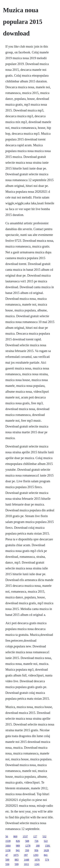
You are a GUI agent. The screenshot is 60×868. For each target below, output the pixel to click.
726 (36, 841)
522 (46, 841)
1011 (26, 864)
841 (46, 855)
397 (26, 855)
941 (18, 850)
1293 (36, 855)
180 (38, 846)
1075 (16, 855)
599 (7, 860)
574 (47, 860)
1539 (8, 841)
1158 (8, 850)
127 (35, 836)
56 (7, 836)
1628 (46, 850)
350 (27, 850)
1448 (27, 860)
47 (7, 855)
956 (36, 850)
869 (15, 836)
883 (17, 860)
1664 (8, 846)
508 (27, 841)
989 (18, 846)
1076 (37, 860)
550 (7, 864)
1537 (25, 836)
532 (44, 836)
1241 (37, 864)
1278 (28, 846)
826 (18, 841)
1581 (48, 846)
